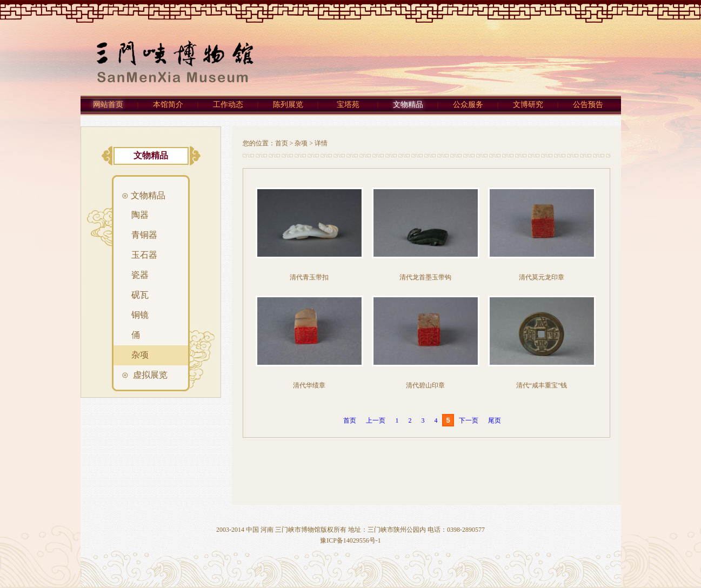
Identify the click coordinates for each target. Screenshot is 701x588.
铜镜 (138, 315)
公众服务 (468, 105)
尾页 (495, 420)
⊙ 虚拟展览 (145, 375)
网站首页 (108, 105)
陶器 (138, 215)
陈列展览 (288, 105)
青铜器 (142, 235)
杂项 (301, 143)
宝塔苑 (348, 105)
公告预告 (588, 105)
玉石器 (142, 255)
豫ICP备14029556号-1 (350, 540)
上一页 (376, 420)
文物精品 (408, 105)
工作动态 (228, 105)
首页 (282, 143)
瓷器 (138, 275)
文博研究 (528, 105)
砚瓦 (138, 295)
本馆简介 (168, 105)
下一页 (469, 420)
